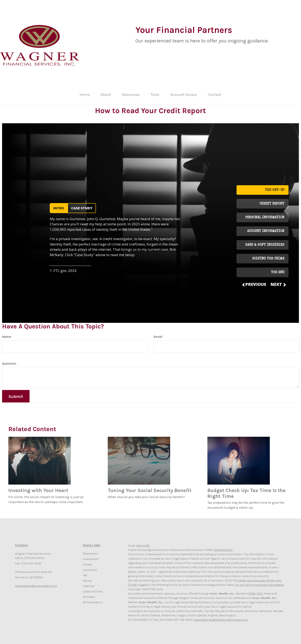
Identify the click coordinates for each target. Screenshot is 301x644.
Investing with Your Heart (38, 487)
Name (7, 334)
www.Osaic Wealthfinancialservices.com (221, 617)
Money (87, 578)
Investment (91, 556)
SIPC (260, 591)
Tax (85, 572)
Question (9, 360)
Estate (87, 561)
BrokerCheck (224, 547)
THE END (278, 270)
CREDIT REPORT (272, 201)
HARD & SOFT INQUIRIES (265, 242)
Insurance (90, 567)
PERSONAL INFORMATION (265, 215)
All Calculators (93, 599)
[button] (110, 94)
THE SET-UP (275, 187)
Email (158, 334)
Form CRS (143, 543)
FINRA (251, 591)
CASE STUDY (82, 205)
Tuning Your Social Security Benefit (150, 487)
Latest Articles (93, 588)
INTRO (59, 205)
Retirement (90, 551)
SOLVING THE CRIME (268, 256)
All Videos (89, 594)
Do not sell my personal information (260, 582)
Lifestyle (88, 583)
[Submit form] (16, 393)
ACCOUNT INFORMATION (266, 228)
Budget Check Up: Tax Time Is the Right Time (246, 490)
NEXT (278, 281)
